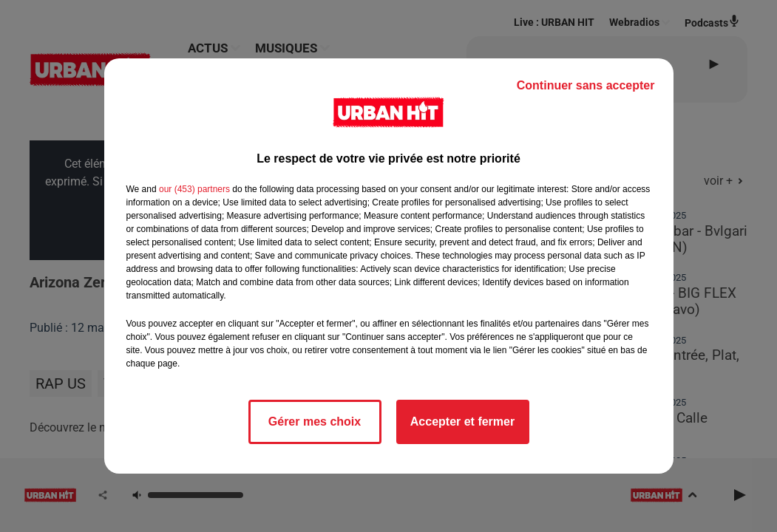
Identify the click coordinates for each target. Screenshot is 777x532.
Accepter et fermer (462, 422)
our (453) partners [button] (194, 189)
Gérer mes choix (315, 422)
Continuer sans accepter (586, 85)
